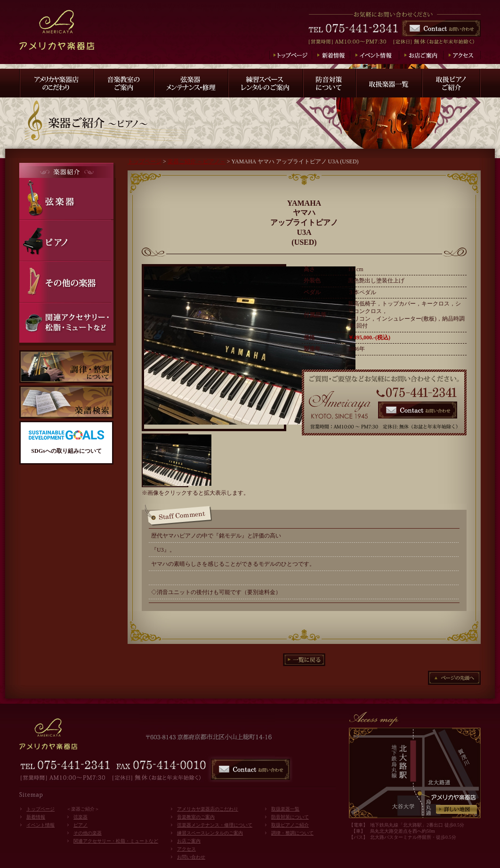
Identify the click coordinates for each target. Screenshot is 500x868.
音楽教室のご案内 (196, 817)
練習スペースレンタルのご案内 (210, 833)
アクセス (186, 849)
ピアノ (81, 825)
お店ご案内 (189, 841)
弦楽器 (81, 817)
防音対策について (290, 817)
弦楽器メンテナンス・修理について (215, 825)
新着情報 (36, 817)
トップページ (145, 161)
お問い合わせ (191, 857)
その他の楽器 (88, 833)
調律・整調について (292, 833)
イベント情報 (40, 825)
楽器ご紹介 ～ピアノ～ (197, 161)
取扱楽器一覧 (285, 809)
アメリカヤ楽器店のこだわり (208, 809)
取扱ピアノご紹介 (290, 825)
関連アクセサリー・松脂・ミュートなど (116, 841)
